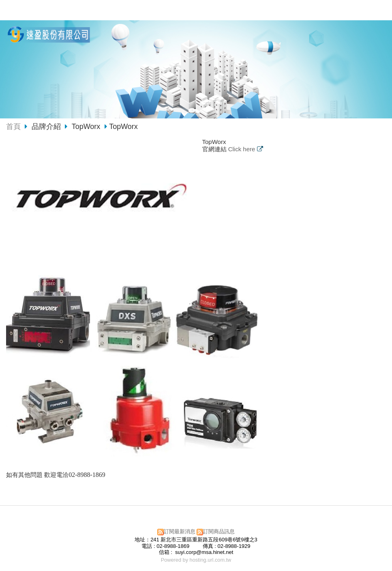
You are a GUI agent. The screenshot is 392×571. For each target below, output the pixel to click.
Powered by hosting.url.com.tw (196, 560)
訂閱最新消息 (180, 531)
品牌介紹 (47, 127)
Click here (243, 149)
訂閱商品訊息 (219, 531)
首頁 (13, 127)
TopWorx (86, 127)
